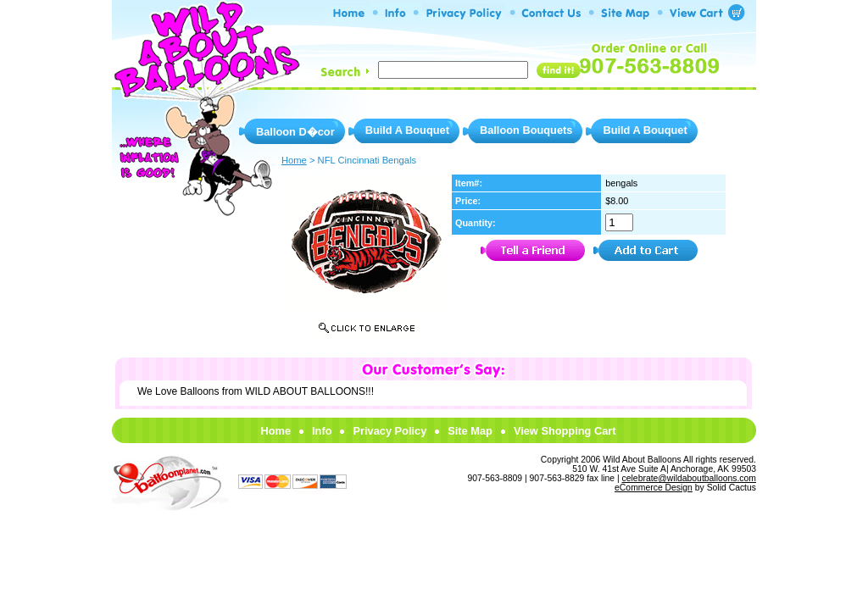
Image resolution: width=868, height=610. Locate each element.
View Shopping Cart (565, 431)
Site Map (470, 431)
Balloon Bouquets (526, 130)
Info (322, 431)
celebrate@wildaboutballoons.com (689, 478)
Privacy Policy (389, 431)
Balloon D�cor (295, 132)
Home (275, 431)
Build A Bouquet (407, 130)
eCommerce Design (654, 488)
